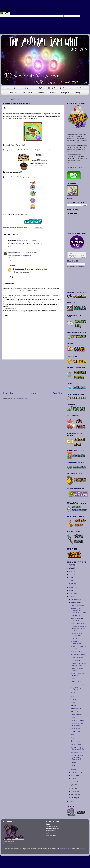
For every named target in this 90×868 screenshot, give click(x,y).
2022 (71, 568)
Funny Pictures (28, 93)
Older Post (58, 393)
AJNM (73, 702)
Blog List (51, 88)
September (75, 772)
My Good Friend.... (77, 752)
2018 (71, 581)
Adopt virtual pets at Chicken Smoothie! (11, 844)
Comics (63, 88)
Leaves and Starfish (78, 721)
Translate (80, 267)
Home (7, 88)
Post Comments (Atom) (20, 398)
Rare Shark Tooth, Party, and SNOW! (78, 748)
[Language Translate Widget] (76, 264)
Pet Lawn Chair (76, 682)
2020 (71, 574)
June (73, 782)
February (74, 795)
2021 (71, 571)
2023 (71, 565)
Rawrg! (73, 679)
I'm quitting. (75, 711)
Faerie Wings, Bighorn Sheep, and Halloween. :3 (78, 757)
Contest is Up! (75, 615)
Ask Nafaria (29, 88)
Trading (77, 93)
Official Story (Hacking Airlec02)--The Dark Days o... (78, 628)
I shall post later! (76, 714)
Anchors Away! (76, 744)
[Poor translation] (7, 13)
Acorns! (73, 696)
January (74, 798)
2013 (71, 597)
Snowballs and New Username (78, 619)
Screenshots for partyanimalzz (76, 642)
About (16, 88)
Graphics (53, 93)
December (75, 599)
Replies (13, 265)
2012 (71, 802)
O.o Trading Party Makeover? (77, 725)
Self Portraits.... (76, 661)
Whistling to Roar (76, 651)
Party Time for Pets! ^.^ (79, 685)
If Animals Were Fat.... (78, 605)
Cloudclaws (12, 253)
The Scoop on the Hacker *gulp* (76, 634)
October (74, 769)
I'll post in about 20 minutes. (77, 675)
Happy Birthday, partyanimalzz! (76, 689)
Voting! (73, 718)
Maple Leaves (75, 729)
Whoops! (74, 699)
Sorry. (73, 765)
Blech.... (73, 762)
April (73, 788)
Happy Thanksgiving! (78, 623)
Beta (41, 88)
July (73, 779)
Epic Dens (14, 93)
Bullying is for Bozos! (78, 654)
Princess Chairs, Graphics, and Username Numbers (78, 610)
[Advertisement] (33, 376)
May (73, 785)
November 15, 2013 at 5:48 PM (26, 253)
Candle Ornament (77, 658)
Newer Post (9, 393)
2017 (71, 584)
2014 (71, 593)
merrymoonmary (65, 849)
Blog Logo (74, 638)
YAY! (72, 735)
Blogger (83, 849)
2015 (71, 590)
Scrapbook (65, 93)
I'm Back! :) (74, 705)
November (75, 603)
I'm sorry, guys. (76, 708)
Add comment (9, 283)
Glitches (41, 93)
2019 (71, 578)
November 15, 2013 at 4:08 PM (27, 240)
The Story (74, 693)
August (74, 775)
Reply (10, 246)
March (74, 791)
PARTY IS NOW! (76, 732)
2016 (71, 587)
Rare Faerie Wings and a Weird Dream (78, 665)
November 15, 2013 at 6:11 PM (37, 269)
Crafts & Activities (78, 88)
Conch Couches (76, 741)
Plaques (73, 738)
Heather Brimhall (18, 269)
